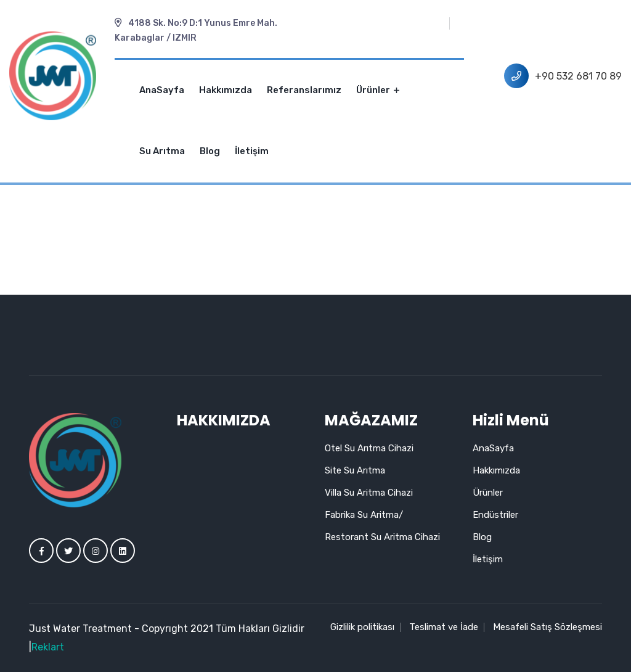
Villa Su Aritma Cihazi (369, 493)
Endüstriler (495, 515)
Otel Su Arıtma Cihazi (369, 448)
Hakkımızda (226, 90)
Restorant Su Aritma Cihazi (382, 537)
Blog (210, 151)
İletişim (252, 151)
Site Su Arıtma (355, 470)
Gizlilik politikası (362, 627)
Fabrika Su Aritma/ (364, 515)
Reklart (48, 647)
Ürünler (378, 90)
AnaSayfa (162, 90)
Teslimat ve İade (444, 627)
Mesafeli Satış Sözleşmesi (548, 627)
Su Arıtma (162, 151)
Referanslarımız (304, 90)
